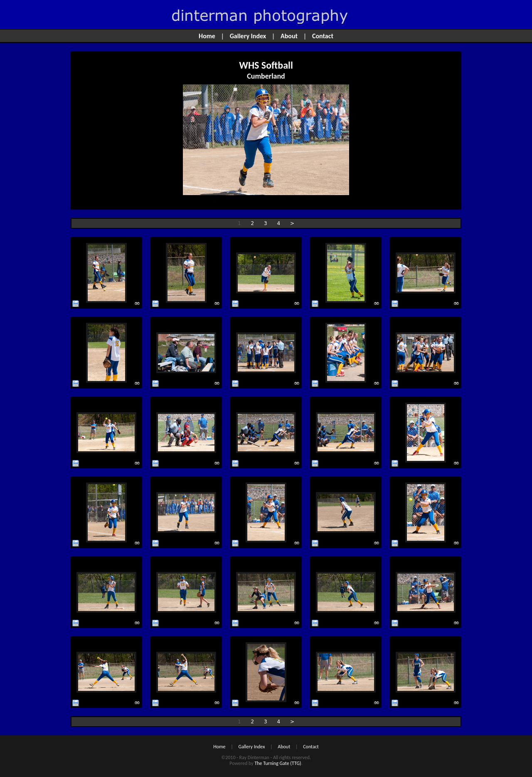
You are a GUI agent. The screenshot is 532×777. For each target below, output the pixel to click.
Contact (323, 36)
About (289, 36)
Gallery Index (248, 36)
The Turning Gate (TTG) (278, 763)
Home (207, 36)
